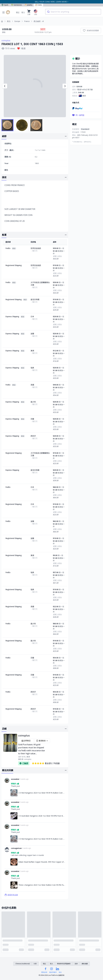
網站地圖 (85, 964)
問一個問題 (78, 115)
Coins (38, 5)
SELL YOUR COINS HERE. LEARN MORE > (52, 2)
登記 (18, 12)
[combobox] (73, 12)
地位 (60, 972)
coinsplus (6, 40)
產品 (9, 21)
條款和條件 (53, 972)
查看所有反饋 (11, 895)
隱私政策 (44, 972)
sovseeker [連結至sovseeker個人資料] (15, 779)
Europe (17, 21)
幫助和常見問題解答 (64, 964)
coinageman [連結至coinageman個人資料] (16, 848)
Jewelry (28, 5)
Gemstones (16, 5)
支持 (76, 964)
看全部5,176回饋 (46, 763)
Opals (5, 5)
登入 (23, 12)
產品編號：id (39, 21)
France (27, 21)
